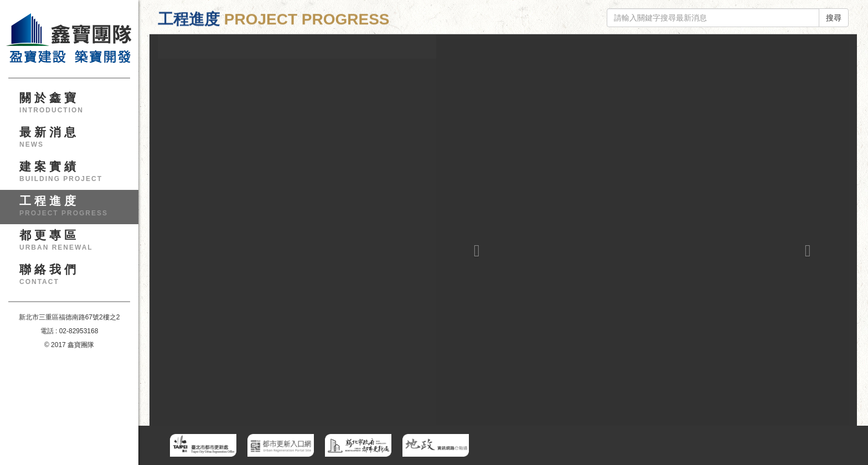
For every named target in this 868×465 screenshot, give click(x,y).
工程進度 (73, 209)
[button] (474, 216)
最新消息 (73, 141)
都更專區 (73, 244)
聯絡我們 (73, 278)
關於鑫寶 (73, 106)
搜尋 (834, 18)
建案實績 (73, 175)
